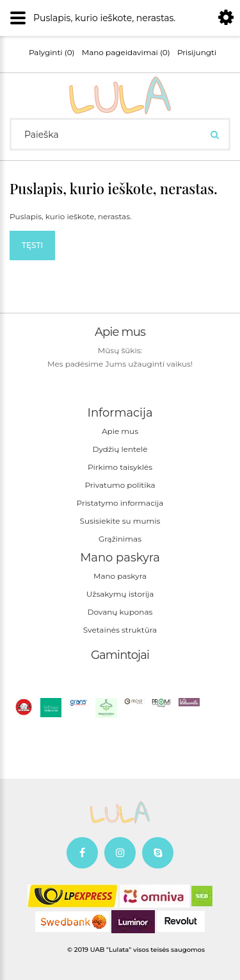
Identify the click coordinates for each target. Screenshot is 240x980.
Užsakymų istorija (120, 594)
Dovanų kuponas (120, 612)
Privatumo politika (120, 485)
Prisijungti (197, 53)
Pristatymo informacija (120, 503)
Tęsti (32, 245)
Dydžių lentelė (120, 449)
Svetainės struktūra (120, 630)
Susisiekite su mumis (120, 521)
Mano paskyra (120, 576)
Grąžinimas (120, 539)
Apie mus (120, 431)
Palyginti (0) (52, 53)
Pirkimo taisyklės (120, 467)
